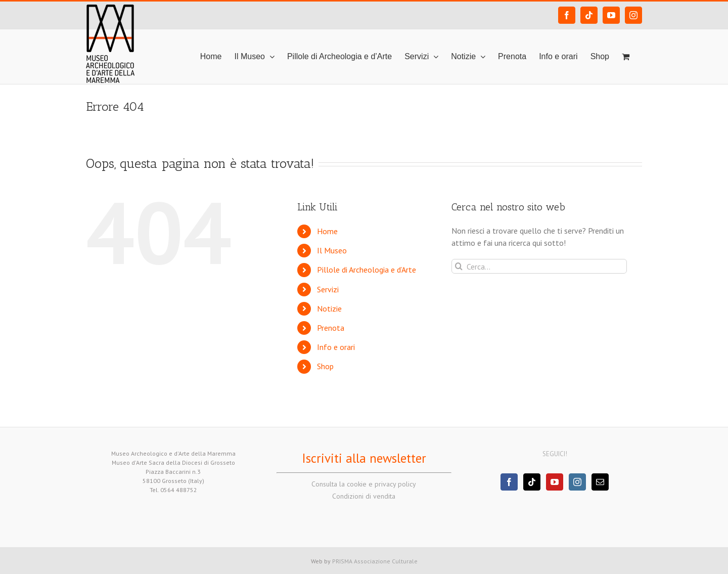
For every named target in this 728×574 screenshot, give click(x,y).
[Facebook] (509, 482)
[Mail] (600, 482)
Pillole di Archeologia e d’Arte (367, 270)
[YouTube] (555, 482)
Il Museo (332, 250)
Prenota (331, 328)
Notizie (329, 308)
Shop (325, 366)
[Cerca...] (539, 266)
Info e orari (336, 347)
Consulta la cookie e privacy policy (364, 484)
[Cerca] (459, 266)
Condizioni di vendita (364, 496)
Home (327, 231)
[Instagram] (577, 482)
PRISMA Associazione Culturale (375, 561)
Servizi (328, 289)
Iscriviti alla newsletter (364, 458)
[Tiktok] (532, 482)
